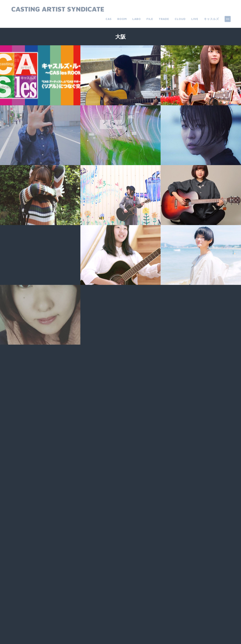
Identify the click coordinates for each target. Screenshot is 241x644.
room (122, 19)
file (150, 19)
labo (137, 19)
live (195, 19)
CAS (109, 19)
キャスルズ (211, 19)
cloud (180, 19)
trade (164, 19)
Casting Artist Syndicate (58, 9)
